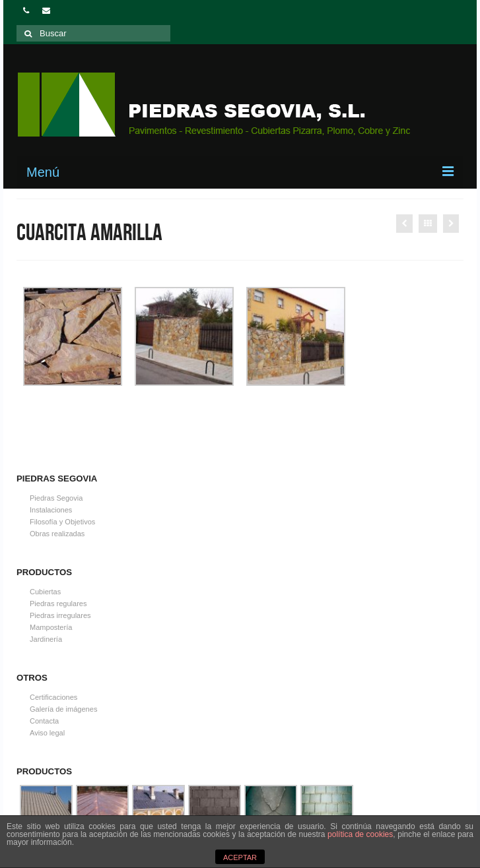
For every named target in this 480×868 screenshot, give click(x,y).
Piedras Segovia (56, 498)
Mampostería (51, 627)
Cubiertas (45, 592)
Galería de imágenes (63, 709)
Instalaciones (51, 510)
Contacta (44, 721)
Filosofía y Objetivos (62, 522)
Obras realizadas (57, 534)
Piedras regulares (58, 604)
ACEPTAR (240, 857)
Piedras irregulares (60, 615)
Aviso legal (47, 733)
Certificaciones (53, 697)
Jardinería (46, 639)
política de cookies (360, 834)
